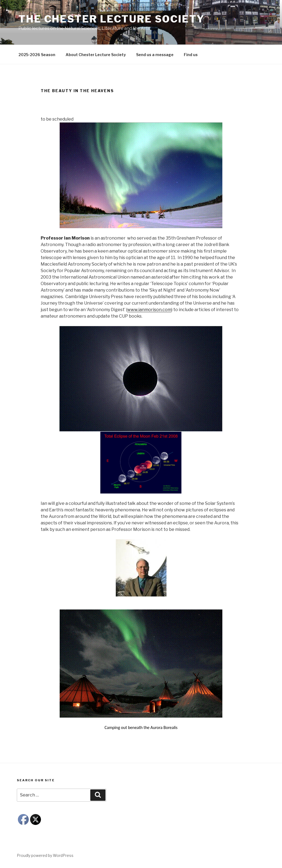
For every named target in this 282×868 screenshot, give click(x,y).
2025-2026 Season (37, 55)
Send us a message (155, 55)
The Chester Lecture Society (112, 19)
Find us (191, 55)
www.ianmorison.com (149, 310)
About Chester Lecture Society (96, 55)
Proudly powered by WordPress (45, 855)
